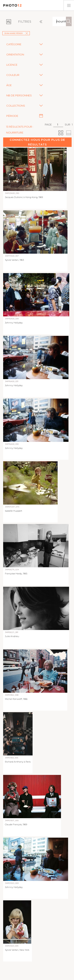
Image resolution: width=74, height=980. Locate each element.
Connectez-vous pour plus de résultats (37, 142)
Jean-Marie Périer (16, 33)
